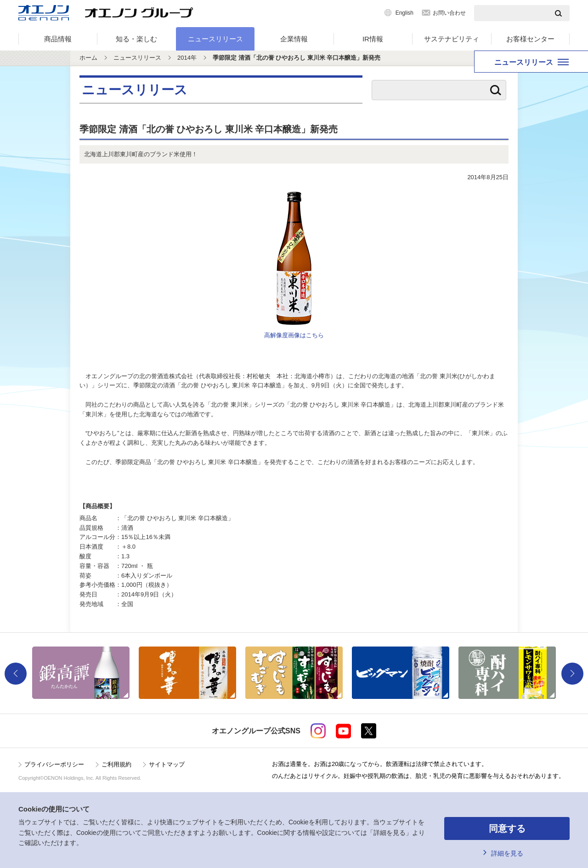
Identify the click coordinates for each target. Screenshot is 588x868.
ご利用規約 (116, 764)
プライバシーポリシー (54, 764)
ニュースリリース (215, 39)
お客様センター (530, 39)
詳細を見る (507, 853)
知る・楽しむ (136, 39)
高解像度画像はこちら (294, 335)
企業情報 (294, 39)
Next (572, 674)
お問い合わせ (449, 13)
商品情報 (58, 39)
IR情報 (373, 39)
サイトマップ (167, 764)
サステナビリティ (452, 39)
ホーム (88, 58)
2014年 (187, 58)
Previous (16, 674)
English (404, 13)
